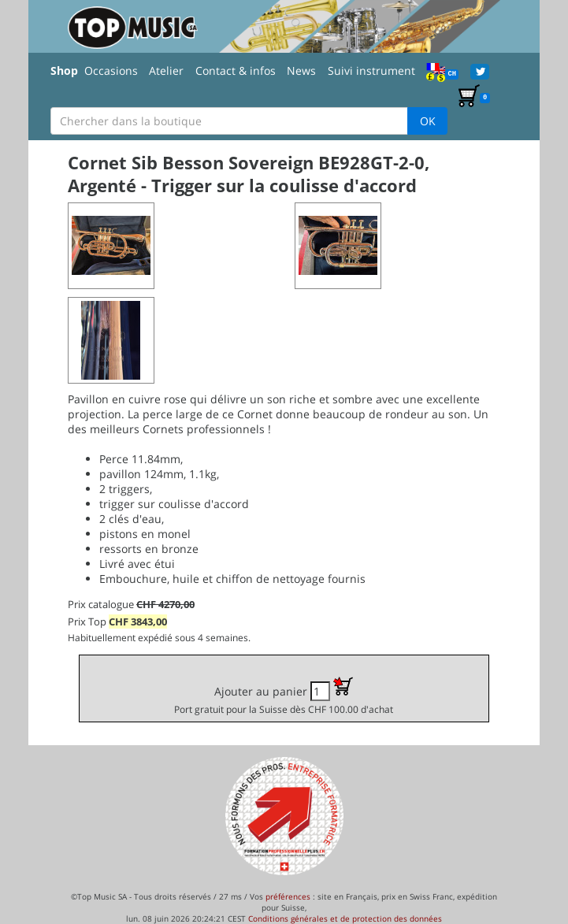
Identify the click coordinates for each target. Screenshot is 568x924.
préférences (288, 896)
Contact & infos (236, 71)
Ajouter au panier (284, 696)
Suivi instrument (371, 71)
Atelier (166, 71)
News (301, 71)
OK (428, 121)
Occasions (111, 71)
